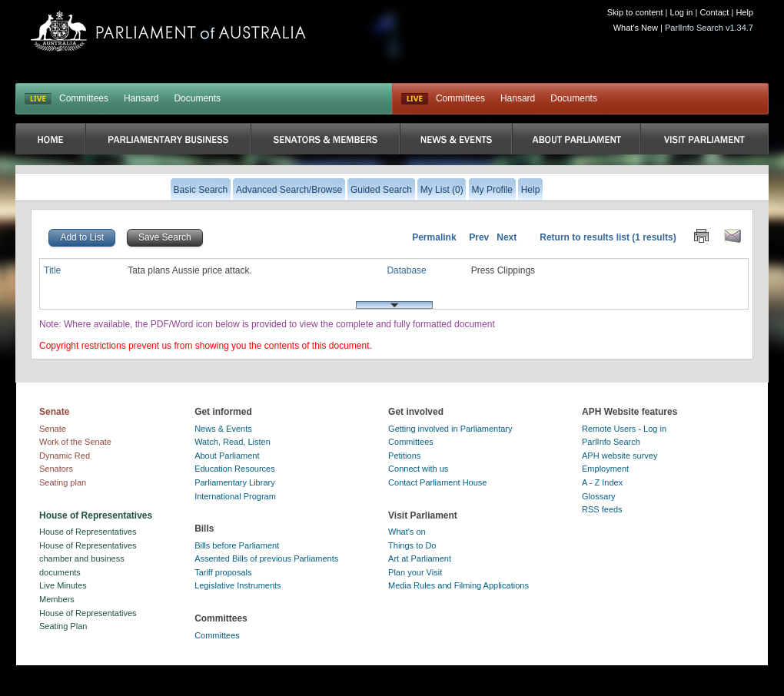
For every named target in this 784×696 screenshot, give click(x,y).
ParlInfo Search (611, 442)
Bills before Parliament (237, 545)
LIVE (38, 99)
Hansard (141, 98)
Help (744, 12)
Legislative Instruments (238, 585)
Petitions (404, 456)
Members (57, 599)
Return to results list (585, 237)
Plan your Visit (415, 572)
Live (415, 99)
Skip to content (635, 12)
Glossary (598, 496)
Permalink (434, 237)
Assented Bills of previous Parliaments (266, 558)
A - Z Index (602, 482)
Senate (53, 429)
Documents (197, 98)
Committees (84, 98)
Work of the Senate (75, 442)
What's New (636, 28)
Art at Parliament (420, 558)
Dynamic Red (65, 456)
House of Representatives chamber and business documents (88, 559)
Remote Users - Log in (624, 429)
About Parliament (227, 456)
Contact (714, 12)
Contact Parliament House (437, 482)
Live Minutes (63, 585)
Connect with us (418, 469)
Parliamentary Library (235, 482)
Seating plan (63, 482)
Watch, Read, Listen (233, 442)
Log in (682, 12)
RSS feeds (602, 509)
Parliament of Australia (168, 31)
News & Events (223, 429)
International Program (235, 496)
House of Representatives (88, 532)
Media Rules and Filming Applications (458, 585)
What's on (407, 532)
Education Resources (235, 469)
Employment (605, 469)
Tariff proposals (223, 572)
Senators (56, 469)
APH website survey (620, 456)
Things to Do (412, 545)
